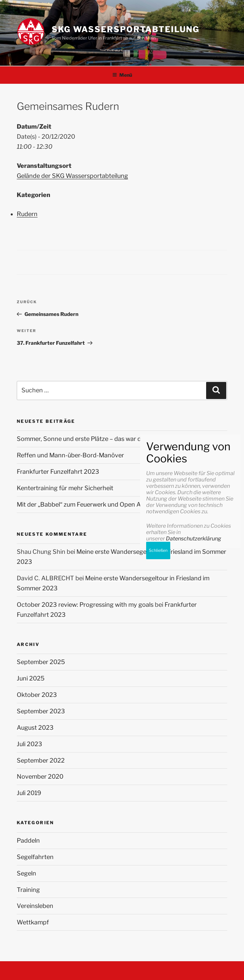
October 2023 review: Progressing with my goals (85, 605)
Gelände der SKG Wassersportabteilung (72, 176)
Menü (122, 75)
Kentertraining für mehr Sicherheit (65, 488)
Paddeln (28, 840)
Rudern (27, 214)
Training (28, 890)
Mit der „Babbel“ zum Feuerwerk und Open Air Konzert (93, 504)
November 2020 (40, 776)
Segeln (26, 873)
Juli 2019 (29, 793)
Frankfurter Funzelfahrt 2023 (58, 472)
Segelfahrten (35, 857)
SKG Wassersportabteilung (126, 29)
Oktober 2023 (37, 695)
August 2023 (35, 728)
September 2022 (41, 760)
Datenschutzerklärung (194, 812)
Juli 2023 (29, 744)
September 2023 (41, 711)
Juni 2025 (31, 678)
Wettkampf (33, 922)
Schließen (158, 824)
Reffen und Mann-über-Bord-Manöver (70, 455)
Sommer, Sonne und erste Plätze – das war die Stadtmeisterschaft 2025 (118, 439)
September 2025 (41, 662)
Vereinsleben (35, 906)
